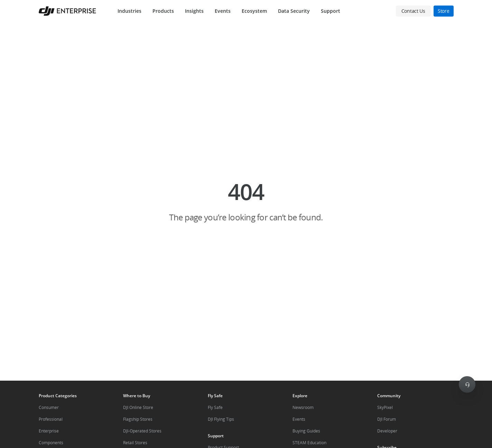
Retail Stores (135, 443)
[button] (246, 201)
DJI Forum (387, 419)
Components (51, 443)
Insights (194, 11)
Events (223, 11)
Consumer (49, 407)
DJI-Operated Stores (142, 431)
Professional (51, 419)
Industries (129, 11)
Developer (387, 431)
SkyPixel (385, 407)
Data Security (294, 11)
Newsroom (303, 407)
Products (163, 11)
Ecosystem (254, 11)
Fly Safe (215, 407)
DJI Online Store (138, 407)
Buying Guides (306, 431)
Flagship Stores (138, 419)
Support (331, 11)
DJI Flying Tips (221, 419)
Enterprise (49, 431)
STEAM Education (309, 443)
